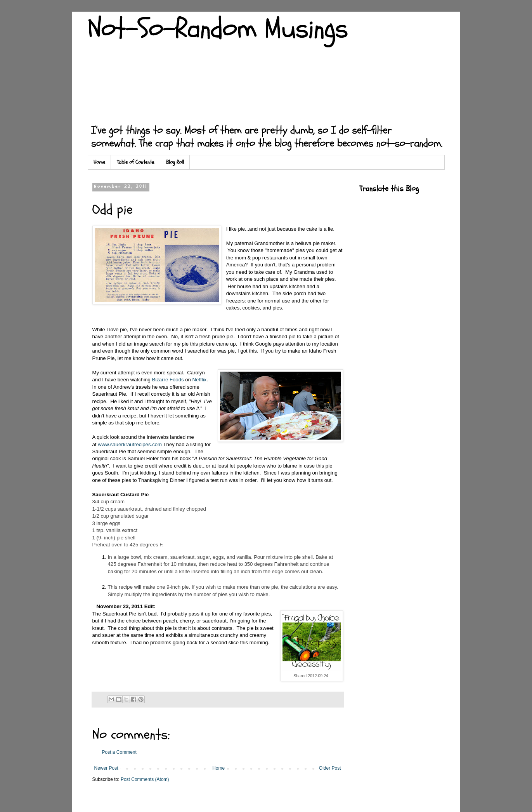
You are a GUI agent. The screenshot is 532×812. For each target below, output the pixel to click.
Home (99, 162)
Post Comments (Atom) (145, 779)
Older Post (330, 768)
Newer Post (106, 768)
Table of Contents (136, 162)
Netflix (200, 380)
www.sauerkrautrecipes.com (130, 444)
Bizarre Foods (168, 380)
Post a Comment (119, 752)
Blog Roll (175, 162)
